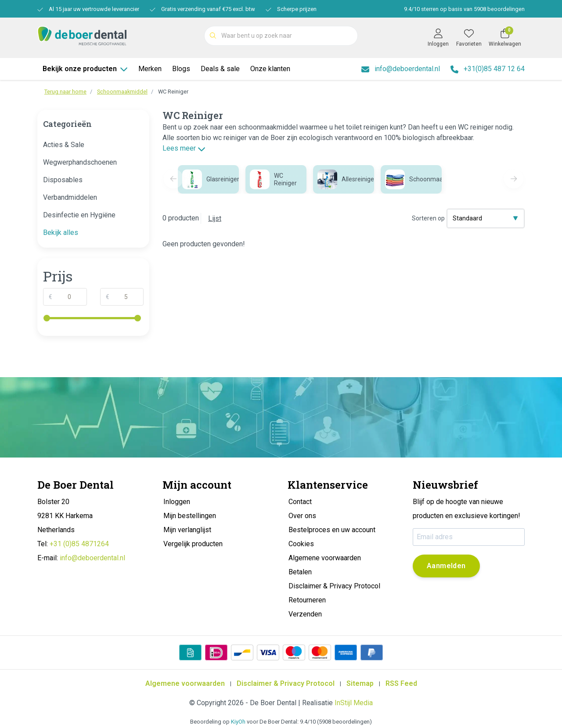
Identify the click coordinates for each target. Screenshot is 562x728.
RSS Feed (401, 683)
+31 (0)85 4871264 (79, 544)
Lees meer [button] (184, 148)
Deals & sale (220, 69)
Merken (150, 69)
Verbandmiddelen (70, 197)
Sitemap (360, 683)
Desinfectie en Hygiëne (79, 215)
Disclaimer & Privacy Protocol (286, 683)
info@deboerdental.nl (92, 558)
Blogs (181, 69)
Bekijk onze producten (85, 69)
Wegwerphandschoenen (80, 162)
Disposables (63, 180)
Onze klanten (270, 69)
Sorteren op (428, 218)
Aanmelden (446, 566)
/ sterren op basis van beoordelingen (464, 9)
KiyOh (238, 722)
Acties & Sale (64, 145)
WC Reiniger (173, 92)
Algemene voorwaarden (185, 683)
